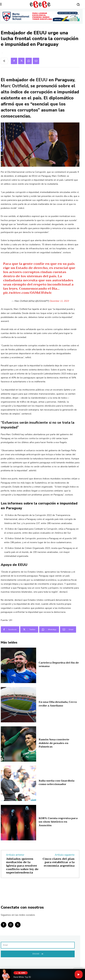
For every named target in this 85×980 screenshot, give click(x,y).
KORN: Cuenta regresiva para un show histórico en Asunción (58, 822)
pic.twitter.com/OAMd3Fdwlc (28, 293)
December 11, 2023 (59, 301)
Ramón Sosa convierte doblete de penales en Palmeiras (54, 743)
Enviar (38, 954)
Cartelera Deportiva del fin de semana (59, 664)
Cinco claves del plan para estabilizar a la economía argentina (59, 862)
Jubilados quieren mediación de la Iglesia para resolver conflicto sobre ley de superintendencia (22, 866)
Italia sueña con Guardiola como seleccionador (57, 782)
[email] (38, 945)
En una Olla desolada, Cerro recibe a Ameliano (58, 704)
